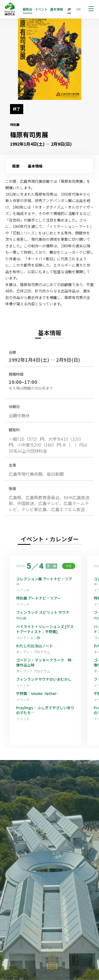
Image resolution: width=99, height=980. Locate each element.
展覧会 (27, 9)
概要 (16, 166)
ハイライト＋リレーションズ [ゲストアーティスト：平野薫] (45, 629)
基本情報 (56, 9)
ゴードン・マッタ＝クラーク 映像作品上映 (44, 663)
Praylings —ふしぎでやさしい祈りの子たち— (45, 710)
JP (69, 9)
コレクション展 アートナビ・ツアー (44, 582)
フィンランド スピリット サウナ (43, 612)
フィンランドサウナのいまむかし (44, 679)
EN (79, 9)
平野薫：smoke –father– (37, 694)
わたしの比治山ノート (35, 646)
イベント (41, 9)
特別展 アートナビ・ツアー (40, 598)
